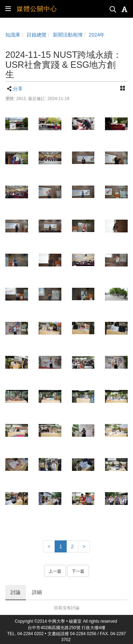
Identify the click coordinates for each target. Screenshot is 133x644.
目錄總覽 (37, 35)
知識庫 (13, 35)
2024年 (97, 35)
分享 (18, 89)
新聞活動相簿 (68, 35)
